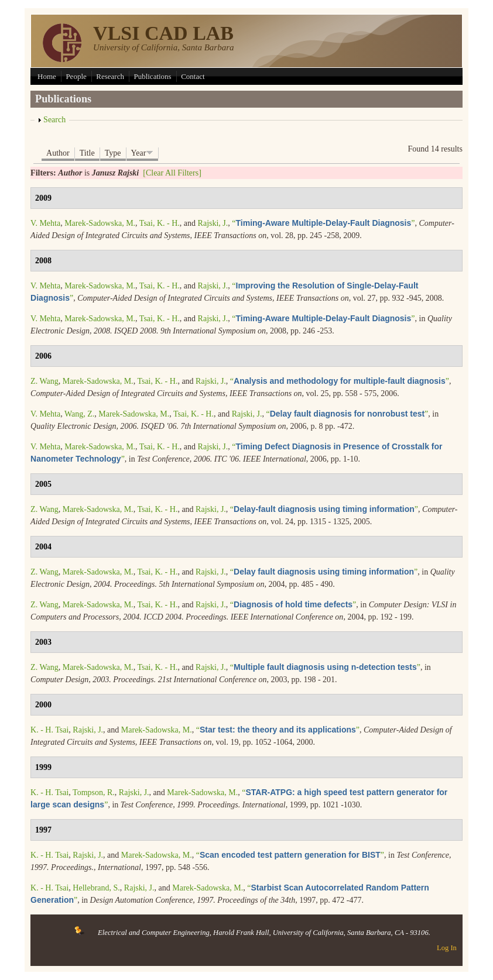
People (76, 76)
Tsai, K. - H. (160, 223)
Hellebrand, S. (96, 888)
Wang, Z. (79, 414)
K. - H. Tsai (49, 730)
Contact (193, 76)
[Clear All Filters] (172, 173)
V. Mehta (45, 223)
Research (110, 76)
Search (54, 120)
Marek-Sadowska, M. (100, 223)
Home (47, 76)
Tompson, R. (94, 792)
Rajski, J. (213, 223)
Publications (152, 76)
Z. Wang (44, 381)
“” (323, 223)
